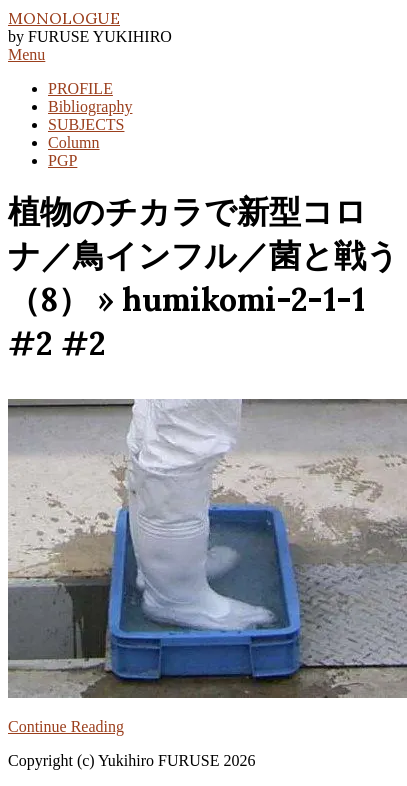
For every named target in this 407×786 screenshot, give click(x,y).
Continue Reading (66, 726)
